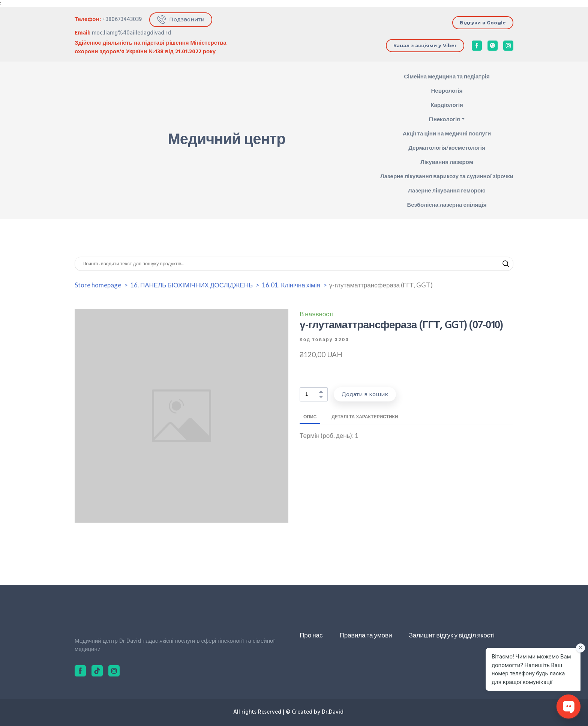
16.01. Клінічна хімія (291, 285)
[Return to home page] (103, 140)
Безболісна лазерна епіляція (447, 204)
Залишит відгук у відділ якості (452, 635)
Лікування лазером (447, 162)
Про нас (311, 635)
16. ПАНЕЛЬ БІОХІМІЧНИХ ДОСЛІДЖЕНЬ (191, 285)
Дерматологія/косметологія (447, 147)
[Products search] (294, 264)
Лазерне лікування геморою (447, 190)
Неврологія (447, 90)
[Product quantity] (312, 395)
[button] (181, 20)
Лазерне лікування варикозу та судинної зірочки (447, 176)
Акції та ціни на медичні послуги (447, 133)
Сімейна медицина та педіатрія (447, 76)
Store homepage (98, 285)
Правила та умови (366, 635)
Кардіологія (447, 105)
